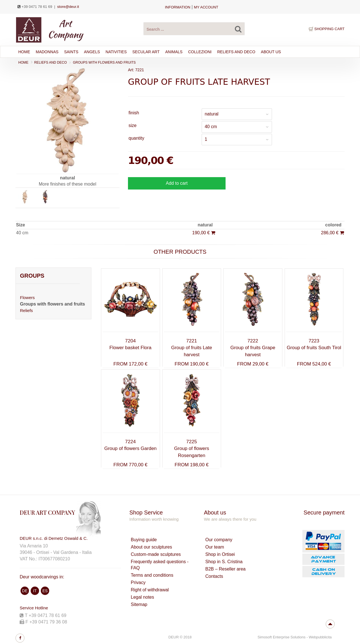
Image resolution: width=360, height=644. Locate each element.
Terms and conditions (152, 575)
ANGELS (92, 52)
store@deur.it (68, 7)
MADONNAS (47, 52)
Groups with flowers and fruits (104, 63)
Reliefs (26, 310)
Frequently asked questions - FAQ (160, 565)
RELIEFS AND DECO (236, 52)
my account (206, 7)
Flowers (27, 298)
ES (45, 591)
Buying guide (144, 540)
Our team (215, 547)
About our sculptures (151, 547)
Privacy (138, 582)
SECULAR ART (146, 52)
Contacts (214, 576)
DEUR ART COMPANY (47, 512)
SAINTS (71, 52)
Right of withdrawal (150, 590)
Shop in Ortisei (220, 554)
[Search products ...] (194, 29)
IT (35, 591)
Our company (219, 540)
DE (25, 591)
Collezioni (200, 52)
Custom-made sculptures (156, 554)
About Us (271, 52)
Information (177, 7)
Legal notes (142, 597)
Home (24, 52)
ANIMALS (174, 52)
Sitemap (139, 604)
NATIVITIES (116, 52)
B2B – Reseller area (225, 569)
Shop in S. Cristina (224, 562)
